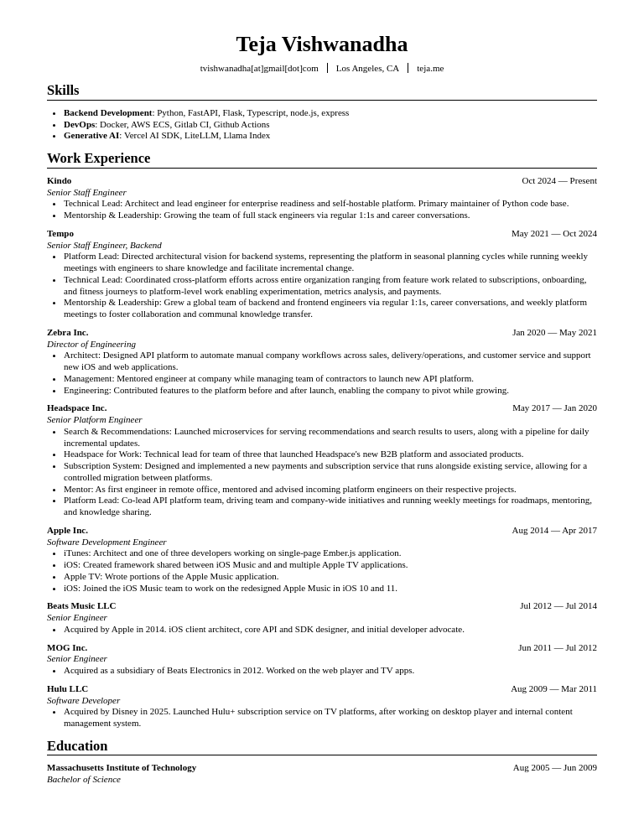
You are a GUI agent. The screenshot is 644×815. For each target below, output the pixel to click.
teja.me (430, 68)
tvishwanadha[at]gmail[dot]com (260, 68)
